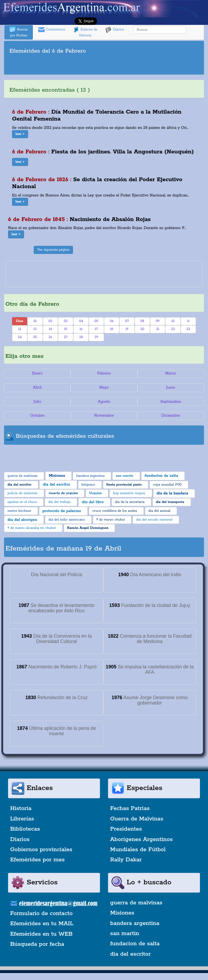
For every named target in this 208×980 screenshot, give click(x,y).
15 (66, 329)
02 (50, 321)
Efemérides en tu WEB (41, 934)
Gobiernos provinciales (41, 850)
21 (158, 329)
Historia (21, 808)
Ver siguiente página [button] (53, 250)
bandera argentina (135, 923)
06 (112, 321)
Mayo (104, 388)
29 (96, 337)
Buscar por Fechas (18, 32)
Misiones (122, 913)
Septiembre (171, 402)
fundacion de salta (135, 944)
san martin (125, 933)
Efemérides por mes (37, 860)
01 (35, 321)
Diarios (115, 30)
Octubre (37, 416)
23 (188, 329)
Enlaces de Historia (85, 32)
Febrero (104, 373)
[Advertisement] (104, 65)
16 (81, 329)
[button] (20, 134)
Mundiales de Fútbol (138, 850)
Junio (171, 388)
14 (50, 329)
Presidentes (126, 829)
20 (142, 329)
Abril (37, 388)
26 (50, 337)
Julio (37, 402)
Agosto (104, 402)
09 (158, 321)
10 (173, 321)
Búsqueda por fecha (37, 944)
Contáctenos (52, 30)
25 (35, 337)
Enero (37, 373)
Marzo (171, 373)
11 (188, 321)
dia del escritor (130, 954)
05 (96, 321)
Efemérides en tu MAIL (42, 924)
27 (66, 337)
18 (112, 329)
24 (20, 337)
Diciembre (171, 416)
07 (127, 321)
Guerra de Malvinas (137, 819)
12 (20, 329)
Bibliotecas (25, 829)
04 (81, 321)
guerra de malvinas (136, 903)
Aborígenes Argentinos (141, 839)
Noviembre (104, 416)
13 (35, 329)
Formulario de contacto (41, 913)
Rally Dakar (126, 860)
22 (173, 329)
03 (66, 321)
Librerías (22, 819)
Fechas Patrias (130, 808)
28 (81, 337)
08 (142, 321)
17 (96, 329)
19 (127, 329)
